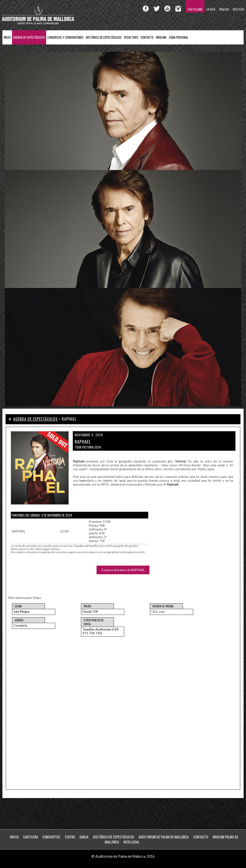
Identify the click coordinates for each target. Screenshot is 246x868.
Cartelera (31, 837)
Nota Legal (131, 842)
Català (211, 9)
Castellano (195, 9)
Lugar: (18, 606)
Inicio (7, 37)
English (224, 9)
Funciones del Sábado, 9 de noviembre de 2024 (42, 515)
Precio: (88, 606)
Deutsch (238, 9)
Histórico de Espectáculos (104, 37)
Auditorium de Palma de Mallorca (164, 837)
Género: (19, 620)
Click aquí (158, 612)
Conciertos (51, 837)
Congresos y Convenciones (65, 37)
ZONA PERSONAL (178, 37)
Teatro (70, 837)
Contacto (147, 37)
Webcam (161, 37)
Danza (84, 837)
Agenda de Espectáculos (29, 37)
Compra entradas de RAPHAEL (123, 570)
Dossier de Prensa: (163, 606)
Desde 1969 (131, 37)
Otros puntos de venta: (94, 622)
